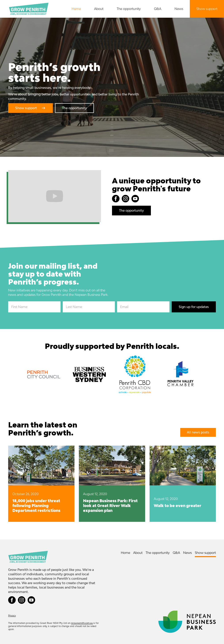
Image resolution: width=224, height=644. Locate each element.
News (179, 9)
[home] (29, 9)
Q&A (158, 9)
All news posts (198, 432)
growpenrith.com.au (82, 623)
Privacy (12, 616)
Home (76, 9)
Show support (207, 9)
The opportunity (129, 9)
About (99, 9)
